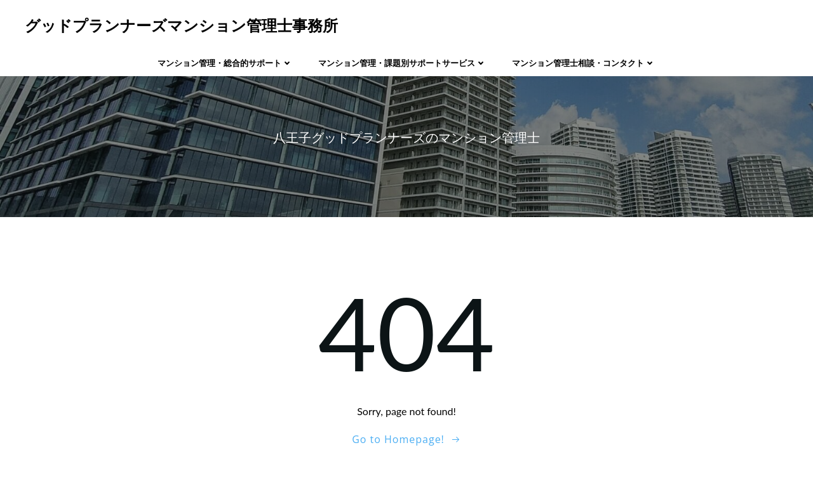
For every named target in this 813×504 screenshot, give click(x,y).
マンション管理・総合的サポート (225, 63)
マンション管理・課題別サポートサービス (402, 63)
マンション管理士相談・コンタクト (584, 63)
